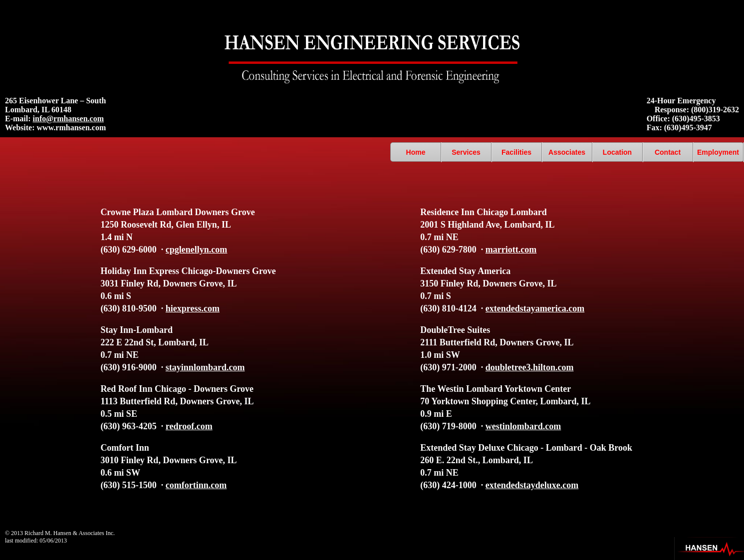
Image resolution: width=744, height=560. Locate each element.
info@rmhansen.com (68, 119)
